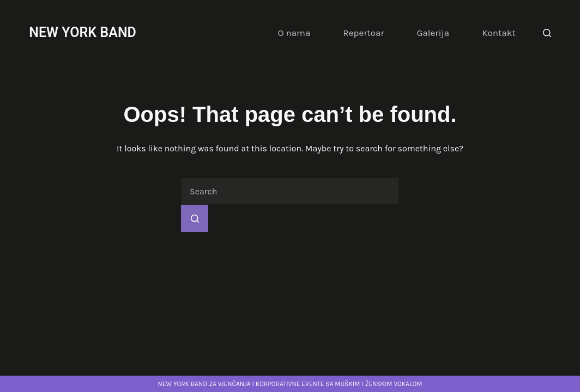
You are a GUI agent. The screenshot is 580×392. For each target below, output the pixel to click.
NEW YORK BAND (83, 32)
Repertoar (363, 33)
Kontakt (499, 33)
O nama (294, 33)
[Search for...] (290, 191)
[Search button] (195, 218)
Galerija (433, 33)
